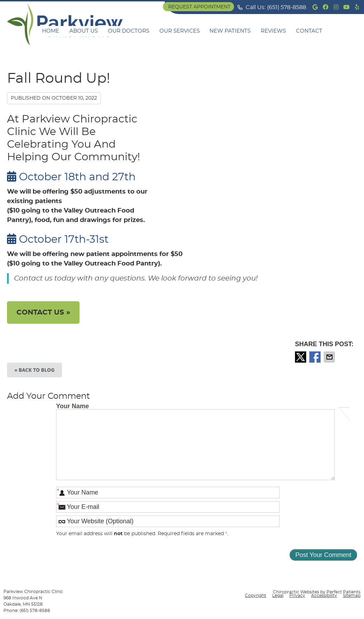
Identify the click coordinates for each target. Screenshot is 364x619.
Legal (278, 596)
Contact (309, 31)
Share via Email (330, 357)
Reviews (273, 31)
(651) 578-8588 (287, 7)
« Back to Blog (35, 370)
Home (51, 31)
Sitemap (352, 596)
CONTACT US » (43, 312)
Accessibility (324, 596)
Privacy (297, 596)
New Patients (230, 31)
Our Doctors (129, 31)
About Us (84, 31)
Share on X (301, 357)
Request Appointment (199, 7)
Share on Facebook (316, 357)
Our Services (180, 31)
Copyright (256, 596)
